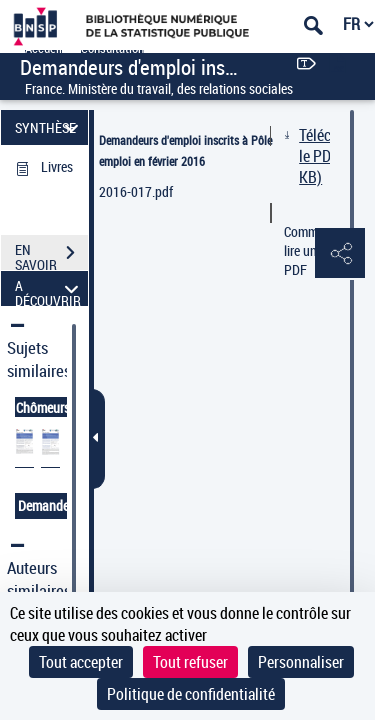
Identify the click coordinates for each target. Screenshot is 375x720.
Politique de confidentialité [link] (191, 694)
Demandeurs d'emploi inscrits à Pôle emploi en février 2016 (185, 150)
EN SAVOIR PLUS (51, 255)
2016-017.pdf (136, 191)
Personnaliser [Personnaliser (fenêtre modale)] (301, 662)
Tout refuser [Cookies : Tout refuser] (190, 662)
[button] (340, 254)
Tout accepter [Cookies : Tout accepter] (81, 662)
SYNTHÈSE (49, 127)
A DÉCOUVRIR (49, 288)
